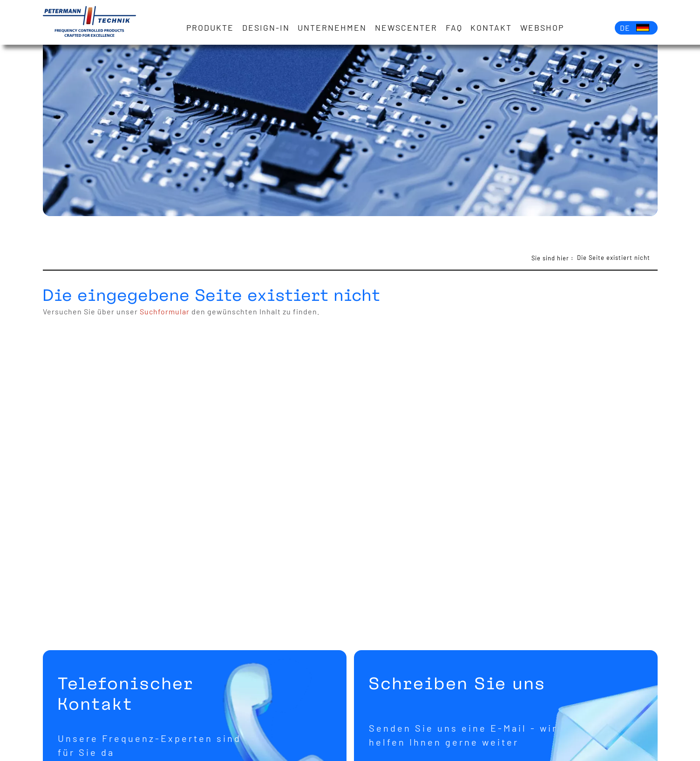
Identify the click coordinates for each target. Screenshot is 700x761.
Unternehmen (332, 27)
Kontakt (491, 27)
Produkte (210, 27)
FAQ (454, 27)
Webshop (542, 27)
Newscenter (406, 27)
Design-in (266, 27)
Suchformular (165, 311)
